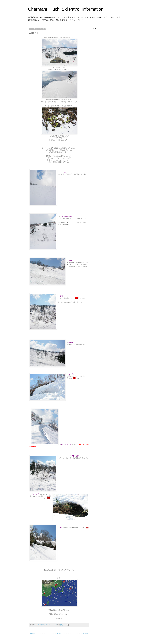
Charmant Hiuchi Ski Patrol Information (66, 9)
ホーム (59, 634)
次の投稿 (33, 634)
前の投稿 (86, 634)
